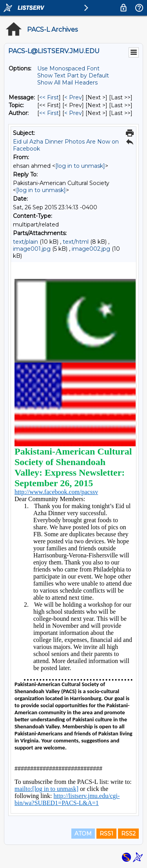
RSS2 (128, 834)
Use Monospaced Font (68, 68)
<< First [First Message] (49, 97)
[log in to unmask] (80, 166)
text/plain (25, 242)
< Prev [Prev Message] (73, 97)
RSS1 (106, 834)
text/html (76, 242)
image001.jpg (32, 249)
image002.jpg (91, 249)
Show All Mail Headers (67, 83)
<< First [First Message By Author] (49, 113)
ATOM (83, 834)
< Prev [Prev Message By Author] (73, 113)
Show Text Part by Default (73, 75)
